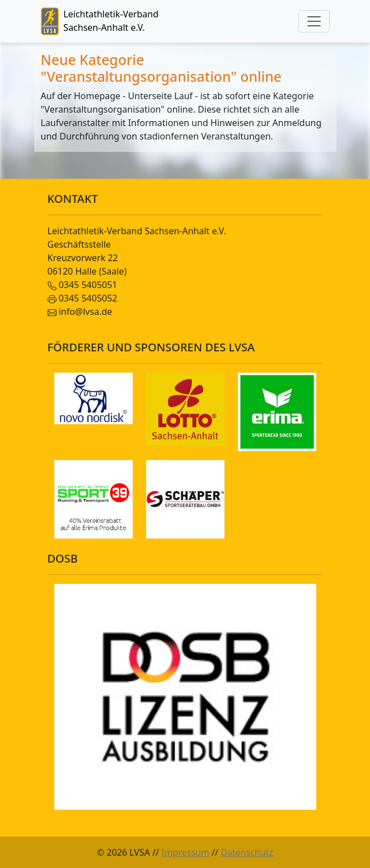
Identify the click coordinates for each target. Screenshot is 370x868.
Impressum (185, 852)
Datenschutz (247, 852)
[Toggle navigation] (314, 21)
